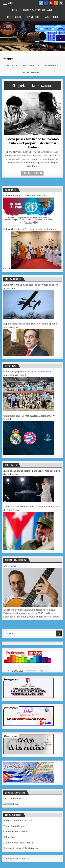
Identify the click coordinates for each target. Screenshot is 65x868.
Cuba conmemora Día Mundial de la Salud (25, 196)
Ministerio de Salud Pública (18, 843)
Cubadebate (10, 837)
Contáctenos (33, 17)
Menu (10, 3)
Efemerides (51, 66)
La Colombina (11, 804)
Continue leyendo (33, 173)
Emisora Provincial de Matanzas (21, 848)
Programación (31, 66)
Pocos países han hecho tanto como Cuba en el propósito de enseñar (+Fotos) (32, 143)
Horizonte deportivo (15, 798)
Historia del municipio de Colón (38, 10)
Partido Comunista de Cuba (18, 821)
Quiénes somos (14, 17)
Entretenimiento (32, 72)
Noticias (12, 66)
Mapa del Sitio (51, 17)
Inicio (15, 10)
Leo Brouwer (10, 566)
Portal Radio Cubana (14, 826)
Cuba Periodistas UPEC (16, 832)
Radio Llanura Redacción (20, 152)
